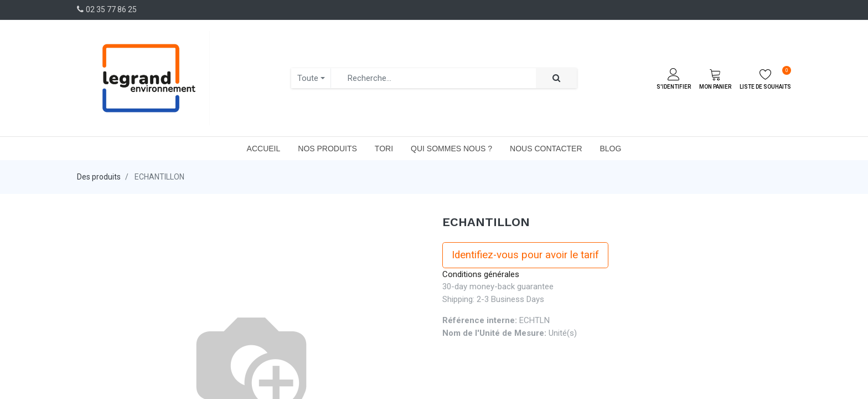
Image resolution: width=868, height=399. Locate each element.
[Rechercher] (556, 78)
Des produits (99, 177)
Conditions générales (481, 274)
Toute (308, 78)
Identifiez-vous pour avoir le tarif (525, 255)
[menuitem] (264, 149)
